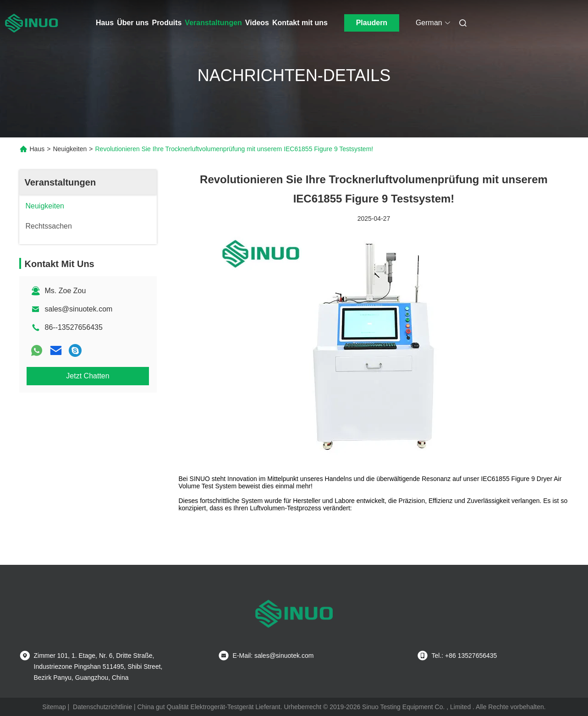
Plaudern (372, 23)
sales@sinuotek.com (79, 309)
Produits (167, 23)
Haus (105, 23)
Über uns (133, 23)
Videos (257, 23)
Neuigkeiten (70, 149)
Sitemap (54, 707)
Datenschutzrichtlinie (102, 707)
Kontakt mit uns (300, 23)
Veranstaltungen (213, 23)
